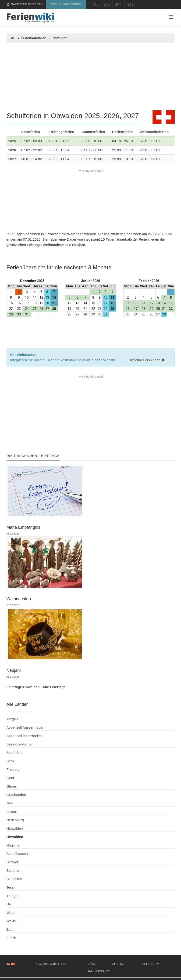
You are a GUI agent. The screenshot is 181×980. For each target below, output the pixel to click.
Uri (9, 904)
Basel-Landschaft (20, 744)
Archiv (118, 964)
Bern (10, 761)
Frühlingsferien (61, 132)
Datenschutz (98, 971)
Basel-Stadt (16, 753)
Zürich (11, 938)
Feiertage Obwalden (23, 687)
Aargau (12, 719)
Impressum (150, 964)
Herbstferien (122, 132)
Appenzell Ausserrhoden (26, 727)
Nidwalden (15, 828)
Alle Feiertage (54, 687)
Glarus (12, 786)
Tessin (12, 887)
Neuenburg (15, 820)
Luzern (12, 812)
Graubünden (16, 795)
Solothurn (14, 870)
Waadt (12, 913)
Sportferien (31, 132)
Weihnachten (54, 245)
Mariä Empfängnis (66, 4)
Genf (10, 778)
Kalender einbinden (148, 360)
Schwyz (13, 862)
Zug (10, 929)
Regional (13, 845)
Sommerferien (93, 132)
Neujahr (79, 245)
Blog (91, 964)
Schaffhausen (17, 854)
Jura (10, 803)
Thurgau (13, 896)
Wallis (11, 921)
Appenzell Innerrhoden (24, 736)
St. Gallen (14, 879)
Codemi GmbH (49, 964)
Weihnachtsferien (154, 132)
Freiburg (13, 769)
